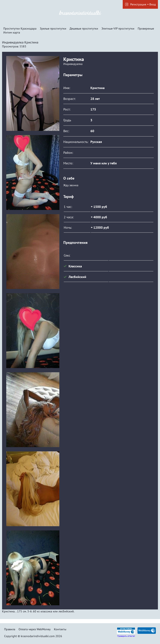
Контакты (60, 629)
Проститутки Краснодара (20, 29)
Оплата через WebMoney (35, 629)
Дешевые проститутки (84, 29)
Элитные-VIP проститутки (118, 29)
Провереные (146, 29)
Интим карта (12, 32)
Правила (10, 629)
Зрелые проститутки (53, 29)
